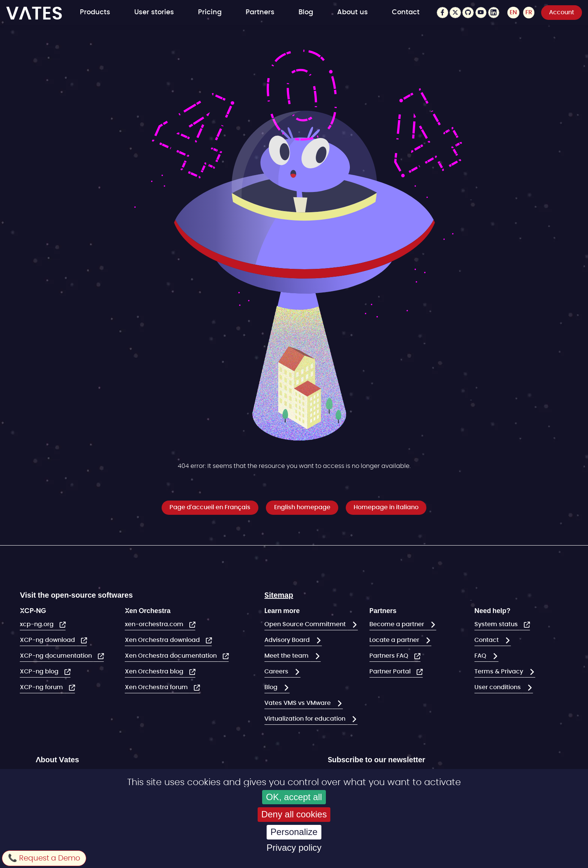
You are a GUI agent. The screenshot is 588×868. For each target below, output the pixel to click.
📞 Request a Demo (44, 858)
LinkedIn (493, 13)
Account (562, 12)
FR (529, 12)
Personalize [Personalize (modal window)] (294, 832)
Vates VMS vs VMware (298, 703)
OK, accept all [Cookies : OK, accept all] (294, 797)
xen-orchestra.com (155, 624)
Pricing (210, 12)
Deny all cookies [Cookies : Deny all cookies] (294, 814)
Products (95, 12)
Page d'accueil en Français (210, 507)
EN (513, 12)
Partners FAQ (390, 656)
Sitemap (279, 595)
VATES (34, 13)
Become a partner (397, 624)
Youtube (481, 13)
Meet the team (287, 656)
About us (352, 12)
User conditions (498, 687)
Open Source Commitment (306, 624)
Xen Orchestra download (163, 640)
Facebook (442, 13)
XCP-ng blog (40, 672)
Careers (277, 672)
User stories (154, 12)
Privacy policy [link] (294, 848)
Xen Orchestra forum (157, 687)
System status (497, 624)
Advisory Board (288, 640)
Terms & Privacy (499, 672)
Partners (260, 12)
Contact (406, 12)
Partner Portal (391, 672)
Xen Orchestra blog (155, 672)
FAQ (481, 656)
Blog (306, 12)
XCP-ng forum (42, 687)
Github (468, 13)
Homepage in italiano (386, 507)
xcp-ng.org (37, 624)
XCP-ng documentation (57, 656)
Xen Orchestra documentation (172, 656)
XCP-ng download (48, 640)
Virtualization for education (306, 719)
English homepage (302, 507)
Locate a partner (395, 640)
